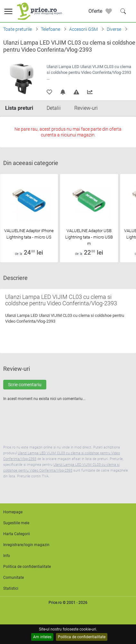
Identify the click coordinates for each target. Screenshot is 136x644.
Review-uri (86, 108)
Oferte (95, 11)
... (48, 78)
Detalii (54, 108)
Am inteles (42, 637)
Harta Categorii (17, 534)
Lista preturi (19, 108)
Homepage (13, 512)
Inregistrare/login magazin (26, 545)
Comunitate (14, 578)
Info (7, 556)
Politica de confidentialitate (82, 637)
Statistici (11, 588)
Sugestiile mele (16, 523)
